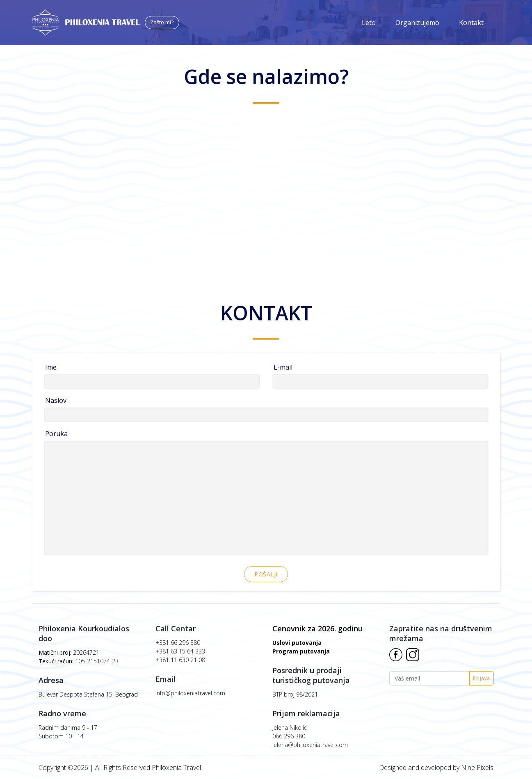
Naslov (56, 400)
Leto (369, 23)
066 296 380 (289, 736)
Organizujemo (417, 23)
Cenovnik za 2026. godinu (317, 628)
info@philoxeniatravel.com (190, 693)
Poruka (56, 434)
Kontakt (471, 23)
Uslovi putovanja (297, 643)
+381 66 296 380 (178, 643)
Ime (51, 367)
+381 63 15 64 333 (180, 651)
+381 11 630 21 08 (180, 660)
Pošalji (266, 574)
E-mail (283, 367)
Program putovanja (301, 651)
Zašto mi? (162, 22)
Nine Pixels (477, 768)
